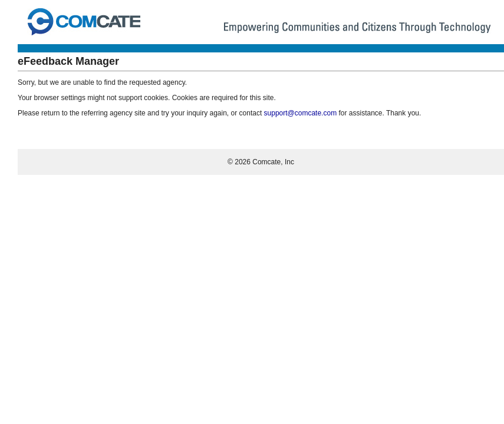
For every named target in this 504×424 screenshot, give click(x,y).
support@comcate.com (301, 113)
